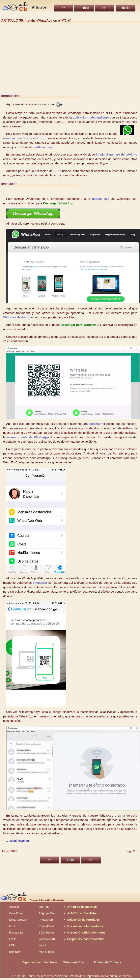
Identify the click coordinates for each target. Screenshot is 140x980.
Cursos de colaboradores (85, 926)
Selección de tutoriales (84, 920)
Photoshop (46, 920)
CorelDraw (16, 913)
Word (42, 945)
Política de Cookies (107, 962)
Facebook (50, 962)
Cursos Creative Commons (86, 932)
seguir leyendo (19, 841)
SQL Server (46, 932)
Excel (13, 926)
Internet (44, 907)
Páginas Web (47, 913)
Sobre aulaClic (73, 962)
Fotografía (16, 932)
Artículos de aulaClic (82, 907)
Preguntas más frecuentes (86, 939)
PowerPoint (46, 926)
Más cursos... (47, 952)
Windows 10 (47, 939)
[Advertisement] (70, 62)
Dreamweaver (18, 920)
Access (14, 907)
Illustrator (15, 952)
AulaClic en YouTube (82, 913)
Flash (13, 939)
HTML (13, 945)
